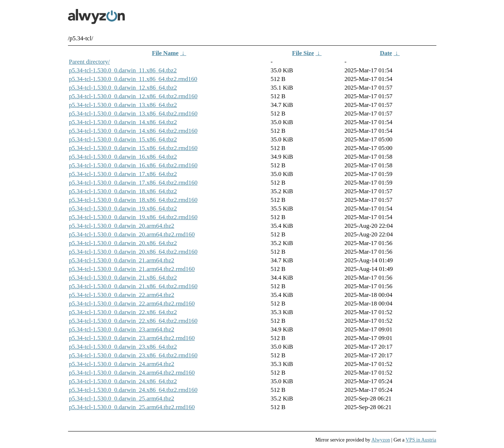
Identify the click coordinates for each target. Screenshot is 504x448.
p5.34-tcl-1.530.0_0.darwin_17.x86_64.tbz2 (123, 174)
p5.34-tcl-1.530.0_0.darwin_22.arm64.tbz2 (122, 295)
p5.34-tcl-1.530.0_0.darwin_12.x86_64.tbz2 (123, 88)
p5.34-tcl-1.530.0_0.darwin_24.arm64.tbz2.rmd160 (132, 373)
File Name (165, 53)
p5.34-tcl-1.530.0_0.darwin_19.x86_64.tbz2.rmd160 (133, 217)
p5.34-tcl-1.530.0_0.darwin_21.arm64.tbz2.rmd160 (132, 269)
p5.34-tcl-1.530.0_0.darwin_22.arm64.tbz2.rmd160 (132, 304)
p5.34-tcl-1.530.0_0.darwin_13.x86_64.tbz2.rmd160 (133, 114)
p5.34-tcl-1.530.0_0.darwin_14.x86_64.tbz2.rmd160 (133, 131)
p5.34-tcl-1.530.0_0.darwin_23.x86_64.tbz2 (123, 347)
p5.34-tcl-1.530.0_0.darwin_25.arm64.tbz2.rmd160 (132, 407)
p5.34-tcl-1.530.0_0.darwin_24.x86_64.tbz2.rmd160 (133, 390)
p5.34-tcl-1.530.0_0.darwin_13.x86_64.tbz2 (123, 105)
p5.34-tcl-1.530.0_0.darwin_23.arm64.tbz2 (122, 329)
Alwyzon (381, 440)
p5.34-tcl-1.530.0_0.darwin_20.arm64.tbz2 (122, 226)
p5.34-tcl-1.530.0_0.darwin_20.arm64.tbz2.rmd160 (132, 234)
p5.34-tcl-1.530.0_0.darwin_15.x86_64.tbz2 (123, 139)
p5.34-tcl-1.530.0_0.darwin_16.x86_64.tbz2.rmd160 (133, 165)
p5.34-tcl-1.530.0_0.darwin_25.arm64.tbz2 (122, 399)
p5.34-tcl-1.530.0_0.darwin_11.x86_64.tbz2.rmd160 (133, 79)
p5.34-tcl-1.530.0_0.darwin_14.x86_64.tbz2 (123, 122)
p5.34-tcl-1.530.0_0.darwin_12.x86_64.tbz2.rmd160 (133, 96)
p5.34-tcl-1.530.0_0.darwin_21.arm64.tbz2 (122, 260)
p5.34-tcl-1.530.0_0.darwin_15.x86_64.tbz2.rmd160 (133, 148)
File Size (303, 53)
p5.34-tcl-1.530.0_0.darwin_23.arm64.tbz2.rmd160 (132, 338)
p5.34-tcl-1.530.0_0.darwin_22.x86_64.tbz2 (123, 312)
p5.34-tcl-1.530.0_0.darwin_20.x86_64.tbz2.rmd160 (133, 252)
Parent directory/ (90, 62)
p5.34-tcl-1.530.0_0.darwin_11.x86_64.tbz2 (123, 70)
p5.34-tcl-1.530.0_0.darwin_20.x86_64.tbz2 (123, 243)
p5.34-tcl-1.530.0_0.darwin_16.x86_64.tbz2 (123, 157)
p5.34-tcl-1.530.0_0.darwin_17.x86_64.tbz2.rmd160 (133, 183)
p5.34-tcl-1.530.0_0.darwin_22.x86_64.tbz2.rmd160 (133, 321)
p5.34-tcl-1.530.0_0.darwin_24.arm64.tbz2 (122, 364)
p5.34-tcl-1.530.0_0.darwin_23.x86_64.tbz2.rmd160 (133, 355)
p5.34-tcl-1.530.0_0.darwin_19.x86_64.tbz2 (123, 209)
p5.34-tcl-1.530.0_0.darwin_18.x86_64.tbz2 (123, 191)
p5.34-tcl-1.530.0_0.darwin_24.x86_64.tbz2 (123, 381)
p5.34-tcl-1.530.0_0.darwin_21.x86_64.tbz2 (123, 278)
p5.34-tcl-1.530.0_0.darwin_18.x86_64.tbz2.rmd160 (133, 200)
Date (386, 53)
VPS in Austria (421, 440)
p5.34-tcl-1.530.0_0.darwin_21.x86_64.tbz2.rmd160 (133, 286)
